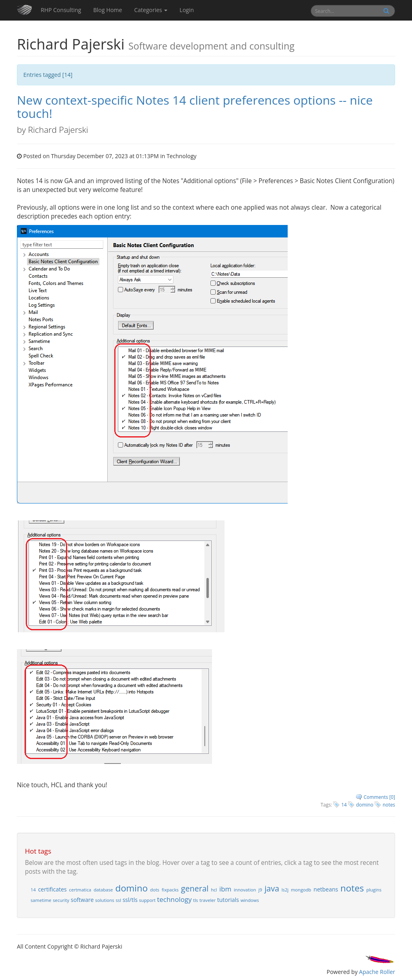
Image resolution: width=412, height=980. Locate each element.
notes (389, 805)
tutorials (228, 900)
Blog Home (108, 10)
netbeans (326, 889)
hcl (214, 890)
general (195, 888)
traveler (208, 900)
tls (196, 900)
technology (174, 899)
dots (155, 890)
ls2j (285, 890)
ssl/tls (130, 900)
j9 (260, 890)
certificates (53, 889)
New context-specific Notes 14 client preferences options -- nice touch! (195, 107)
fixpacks (170, 890)
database (103, 890)
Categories (151, 10)
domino (365, 805)
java (272, 888)
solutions (104, 900)
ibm (225, 889)
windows (250, 900)
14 (344, 805)
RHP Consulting (61, 10)
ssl (119, 900)
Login (186, 10)
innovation (245, 890)
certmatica (80, 890)
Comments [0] (379, 797)
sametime (41, 900)
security (61, 900)
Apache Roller (377, 972)
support (147, 900)
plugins (374, 890)
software (82, 900)
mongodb (301, 890)
